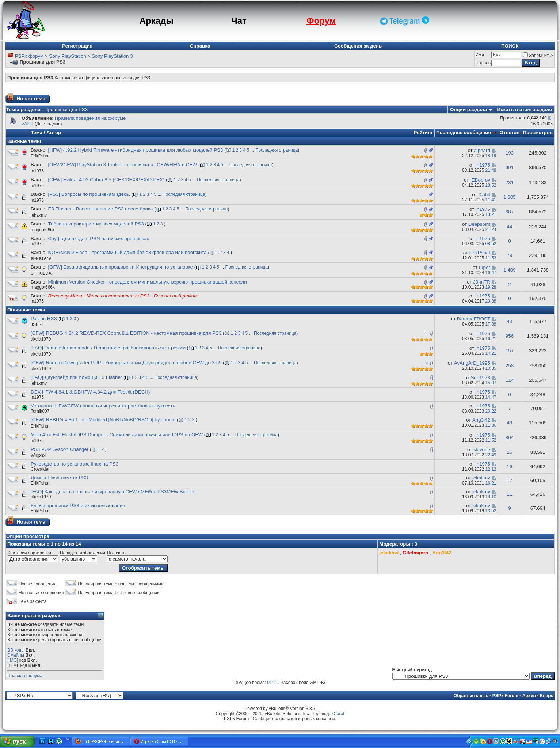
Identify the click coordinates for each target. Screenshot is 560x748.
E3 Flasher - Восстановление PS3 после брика (100, 209)
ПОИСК (510, 46)
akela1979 (41, 258)
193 (510, 153)
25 (510, 452)
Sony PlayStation (68, 56)
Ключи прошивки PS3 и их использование (78, 506)
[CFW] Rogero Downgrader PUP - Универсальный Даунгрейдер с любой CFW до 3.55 (126, 363)
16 (510, 466)
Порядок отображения (83, 553)
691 (510, 168)
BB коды (16, 650)
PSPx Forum (505, 696)
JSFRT (37, 324)
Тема (37, 132)
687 (510, 212)
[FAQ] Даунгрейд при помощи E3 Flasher (76, 377)
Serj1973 (480, 378)
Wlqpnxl (39, 455)
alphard (482, 150)
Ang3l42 (481, 420)
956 (510, 336)
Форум (321, 21)
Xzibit (484, 195)
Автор (54, 132)
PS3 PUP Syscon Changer (60, 449)
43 (510, 321)
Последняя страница (277, 150)
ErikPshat (40, 156)
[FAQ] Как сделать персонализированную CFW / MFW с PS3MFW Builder (113, 492)
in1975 (37, 171)
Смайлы (16, 655)
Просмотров (538, 132)
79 (510, 255)
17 (510, 480)
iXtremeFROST (474, 319)
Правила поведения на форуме (90, 118)
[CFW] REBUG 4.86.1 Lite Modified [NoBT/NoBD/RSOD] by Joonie (103, 420)
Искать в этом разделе (525, 109)
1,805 (509, 197)
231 (510, 183)
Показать (116, 553)
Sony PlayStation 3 (112, 56)
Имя (479, 55)
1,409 (509, 270)
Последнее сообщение (464, 132)
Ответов (510, 132)
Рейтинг (423, 132)
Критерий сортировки (29, 553)
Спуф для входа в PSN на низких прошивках (98, 238)
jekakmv (39, 215)
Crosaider (40, 469)
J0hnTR (482, 282)
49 (510, 423)
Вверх (546, 696)
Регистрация (77, 46)
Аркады (157, 21)
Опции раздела (468, 109)
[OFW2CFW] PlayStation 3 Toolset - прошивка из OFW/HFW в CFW (122, 165)
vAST (27, 124)
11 (510, 494)
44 (510, 227)
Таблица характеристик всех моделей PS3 (96, 224)
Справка (200, 46)
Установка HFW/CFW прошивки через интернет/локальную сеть (103, 406)
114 (510, 380)
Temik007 (40, 411)
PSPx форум (29, 56)
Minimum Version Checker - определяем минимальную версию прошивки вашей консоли (147, 282)
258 (510, 366)
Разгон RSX (44, 318)
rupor (485, 267)
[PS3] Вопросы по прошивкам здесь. (89, 194)
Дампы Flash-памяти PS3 (59, 478)
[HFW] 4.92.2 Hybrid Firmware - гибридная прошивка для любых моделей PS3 (135, 150)
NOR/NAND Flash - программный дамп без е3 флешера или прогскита (127, 252)
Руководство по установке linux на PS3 (75, 464)
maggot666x (43, 230)
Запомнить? (538, 56)
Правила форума (25, 676)
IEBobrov (480, 180)
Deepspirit (479, 224)
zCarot (338, 714)
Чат (239, 21)
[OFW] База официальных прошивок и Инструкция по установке (120, 267)
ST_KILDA (41, 273)
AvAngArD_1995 (472, 363)
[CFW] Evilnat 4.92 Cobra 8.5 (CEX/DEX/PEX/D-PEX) (106, 180)
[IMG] (13, 660)
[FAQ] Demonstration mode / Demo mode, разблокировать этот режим (108, 348)
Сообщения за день (358, 46)
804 (510, 438)
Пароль (483, 63)
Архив (529, 696)
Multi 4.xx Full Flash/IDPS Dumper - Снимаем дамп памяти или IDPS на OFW (117, 435)
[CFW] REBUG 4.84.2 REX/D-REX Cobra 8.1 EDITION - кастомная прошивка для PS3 (126, 333)
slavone (482, 450)
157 (510, 351)
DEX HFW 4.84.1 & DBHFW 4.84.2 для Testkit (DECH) (90, 392)
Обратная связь (471, 696)
